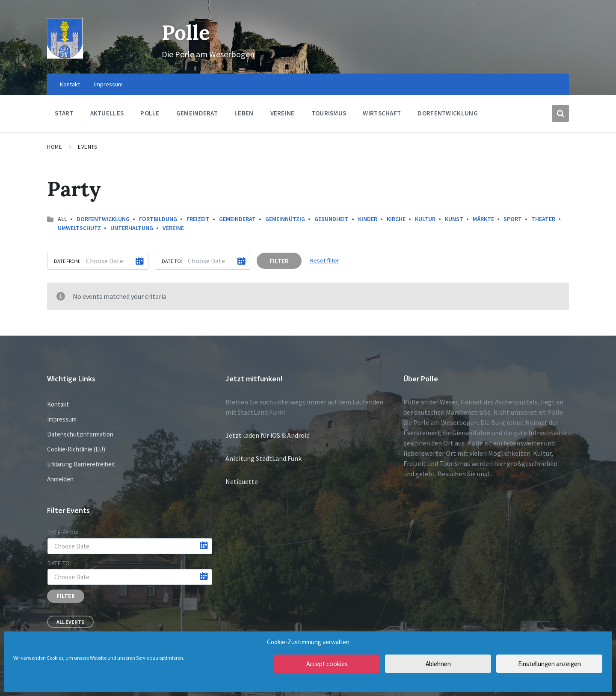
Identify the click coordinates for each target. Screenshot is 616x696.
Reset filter (325, 260)
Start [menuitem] (64, 113)
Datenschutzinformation (80, 434)
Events (87, 147)
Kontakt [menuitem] (70, 84)
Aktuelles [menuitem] (107, 113)
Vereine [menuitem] (283, 113)
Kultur (425, 219)
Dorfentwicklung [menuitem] (448, 113)
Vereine (173, 228)
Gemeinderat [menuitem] (197, 113)
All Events (70, 622)
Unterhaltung (132, 228)
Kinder (368, 219)
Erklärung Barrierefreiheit (81, 464)
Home (55, 147)
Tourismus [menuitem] (329, 113)
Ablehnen (438, 664)
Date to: (172, 261)
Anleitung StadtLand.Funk (264, 458)
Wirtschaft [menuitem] (382, 113)
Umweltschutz (79, 228)
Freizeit (198, 219)
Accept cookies (327, 664)
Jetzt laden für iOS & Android (268, 435)
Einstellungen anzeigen (549, 664)
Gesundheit (332, 219)
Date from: (67, 261)
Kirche (396, 219)
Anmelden (60, 479)
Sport (513, 219)
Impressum (62, 419)
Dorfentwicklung (103, 219)
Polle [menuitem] (150, 113)
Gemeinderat (237, 219)
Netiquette (242, 481)
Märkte (483, 219)
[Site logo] (65, 56)
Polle (186, 32)
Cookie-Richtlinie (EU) (76, 449)
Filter (279, 261)
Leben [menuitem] (244, 113)
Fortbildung (158, 219)
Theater (543, 219)
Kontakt (58, 404)
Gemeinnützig (285, 219)
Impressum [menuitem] (108, 84)
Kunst (454, 219)
